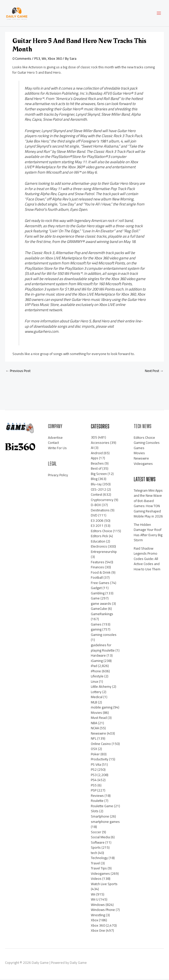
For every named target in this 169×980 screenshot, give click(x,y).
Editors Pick (99, 537)
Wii (44, 59)
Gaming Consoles (147, 444)
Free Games (100, 584)
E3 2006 (97, 522)
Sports (96, 848)
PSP (94, 791)
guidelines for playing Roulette (103, 649)
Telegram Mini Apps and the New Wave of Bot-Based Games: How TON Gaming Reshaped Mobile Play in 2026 (148, 504)
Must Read (99, 719)
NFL (94, 739)
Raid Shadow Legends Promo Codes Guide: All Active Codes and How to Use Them (147, 560)
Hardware (98, 656)
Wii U (95, 900)
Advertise (55, 439)
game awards (101, 604)
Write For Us (57, 449)
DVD (94, 516)
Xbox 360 (55, 59)
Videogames (100, 874)
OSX (94, 750)
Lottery (96, 693)
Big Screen (99, 475)
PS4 (94, 781)
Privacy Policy (58, 476)
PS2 (94, 770)
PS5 (94, 786)
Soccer (96, 833)
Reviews (97, 797)
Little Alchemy (101, 687)
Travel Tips (99, 869)
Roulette (97, 802)
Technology (99, 859)
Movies (96, 714)
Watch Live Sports (104, 885)
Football (97, 578)
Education (98, 542)
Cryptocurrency (102, 501)
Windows (98, 906)
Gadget (96, 589)
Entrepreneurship (104, 553)
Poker (95, 755)
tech (94, 854)
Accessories (100, 444)
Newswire (98, 734)
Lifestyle (97, 677)
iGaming (97, 662)
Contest (97, 495)
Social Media (100, 838)
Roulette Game (102, 807)
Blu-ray (96, 485)
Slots (95, 812)
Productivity (100, 760)
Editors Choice (102, 532)
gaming (96, 631)
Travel (95, 864)
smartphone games (105, 823)
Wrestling (98, 916)
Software (98, 843)
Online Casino (101, 745)
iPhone (96, 672)
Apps (95, 459)
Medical (97, 698)
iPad (94, 667)
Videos (96, 880)
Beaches (97, 464)
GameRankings (102, 615)
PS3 (37, 59)
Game (95, 599)
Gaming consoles (104, 636)
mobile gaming (102, 708)
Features (98, 563)
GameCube (99, 610)
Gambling (98, 594)
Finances (97, 568)
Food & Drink (101, 573)
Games (96, 625)
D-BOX (96, 506)
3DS (94, 438)
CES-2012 (98, 490)
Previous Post (18, 372)
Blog (94, 480)
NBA (94, 724)
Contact (53, 444)
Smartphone (100, 817)
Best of (96, 470)
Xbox (95, 921)
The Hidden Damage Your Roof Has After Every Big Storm (148, 533)
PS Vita (96, 765)
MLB (94, 703)
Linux (95, 682)
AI (92, 449)
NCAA (95, 729)
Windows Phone (103, 911)
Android (97, 454)
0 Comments (22, 59)
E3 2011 (97, 527)
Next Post (154, 372)
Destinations (100, 511)
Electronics (99, 547)
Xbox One (98, 931)
